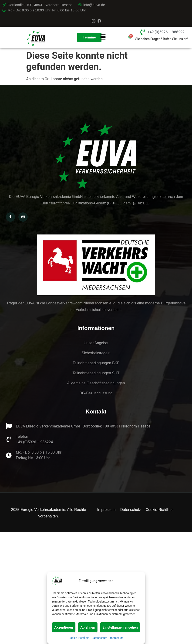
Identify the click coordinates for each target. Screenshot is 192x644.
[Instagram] (94, 21)
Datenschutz (99, 638)
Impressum (116, 638)
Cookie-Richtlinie (79, 638)
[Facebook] (99, 21)
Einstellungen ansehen (120, 627)
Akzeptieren (64, 627)
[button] (103, 38)
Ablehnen (88, 627)
